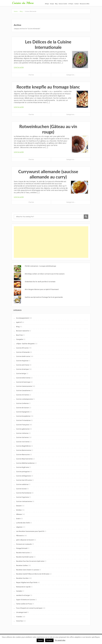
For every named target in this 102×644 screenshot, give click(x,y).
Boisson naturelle (22, 331)
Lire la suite (19, 67)
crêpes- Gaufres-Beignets (25, 344)
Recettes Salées (22, 565)
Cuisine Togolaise (22, 497)
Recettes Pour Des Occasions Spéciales (30, 561)
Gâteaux (19, 514)
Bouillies (19, 335)
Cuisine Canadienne (23, 391)
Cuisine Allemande (23, 352)
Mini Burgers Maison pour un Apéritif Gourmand (42, 289)
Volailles (19, 621)
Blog (56, 4)
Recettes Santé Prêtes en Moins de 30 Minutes (33, 574)
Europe (52, 4)
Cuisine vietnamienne (24, 501)
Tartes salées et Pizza (24, 604)
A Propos (71, 4)
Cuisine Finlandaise (23, 420)
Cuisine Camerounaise (24, 386)
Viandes (19, 617)
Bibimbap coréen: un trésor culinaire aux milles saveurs (45, 274)
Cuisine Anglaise (22, 361)
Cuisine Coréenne (22, 403)
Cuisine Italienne (22, 437)
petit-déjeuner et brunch (25, 540)
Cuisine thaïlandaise (24, 493)
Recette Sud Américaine (25, 557)
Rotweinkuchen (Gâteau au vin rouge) (48, 129)
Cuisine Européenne (23, 416)
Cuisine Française (22, 425)
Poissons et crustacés (24, 544)
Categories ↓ (71, 75)
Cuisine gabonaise (23, 429)
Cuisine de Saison (22, 408)
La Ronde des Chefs (23, 523)
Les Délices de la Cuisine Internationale (48, 44)
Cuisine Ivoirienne (23, 442)
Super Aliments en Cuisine (25, 600)
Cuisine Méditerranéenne (25, 463)
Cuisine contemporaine (24, 399)
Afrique (47, 4)
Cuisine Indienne (22, 433)
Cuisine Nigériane (22, 467)
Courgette (20, 339)
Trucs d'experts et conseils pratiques (29, 608)
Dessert (19, 506)
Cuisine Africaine (22, 348)
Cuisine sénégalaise (23, 476)
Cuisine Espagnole (23, 412)
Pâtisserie (20, 536)
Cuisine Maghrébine (23, 446)
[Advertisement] (51, 242)
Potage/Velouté (22, 548)
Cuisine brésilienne (23, 378)
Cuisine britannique (23, 382)
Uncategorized (21, 612)
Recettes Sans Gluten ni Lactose (28, 570)
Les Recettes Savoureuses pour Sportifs (30, 531)
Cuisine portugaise (23, 472)
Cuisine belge (21, 374)
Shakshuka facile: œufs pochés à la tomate (40, 282)
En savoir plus (60, 640)
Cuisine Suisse (21, 489)
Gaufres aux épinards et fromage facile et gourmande (44, 297)
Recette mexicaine (23, 553)
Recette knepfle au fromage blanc (48, 87)
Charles (31, 75)
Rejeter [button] (40, 640)
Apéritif (19, 322)
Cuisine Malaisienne (24, 450)
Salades (19, 591)
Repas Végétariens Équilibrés (27, 583)
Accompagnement (22, 318)
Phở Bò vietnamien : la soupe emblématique (40, 266)
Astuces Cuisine (63, 4)
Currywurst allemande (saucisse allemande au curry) (48, 174)
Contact (77, 4)
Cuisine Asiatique (22, 369)
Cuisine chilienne (22, 395)
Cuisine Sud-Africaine (24, 480)
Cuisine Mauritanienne (24, 459)
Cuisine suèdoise (22, 484)
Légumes (19, 527)
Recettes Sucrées (22, 578)
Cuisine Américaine (23, 356)
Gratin (18, 519)
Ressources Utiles (85, 4)
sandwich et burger (23, 595)
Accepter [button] (49, 640)
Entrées (19, 510)
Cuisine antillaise (23, 365)
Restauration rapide (23, 587)
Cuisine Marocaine (23, 455)
